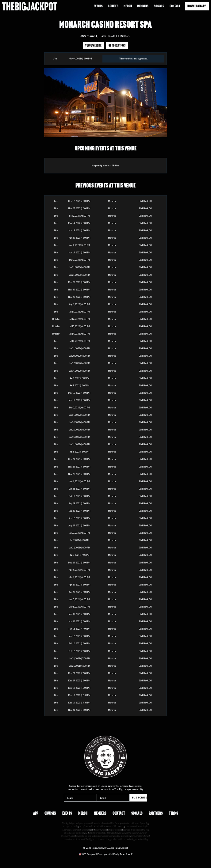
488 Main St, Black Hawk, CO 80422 (105, 36)
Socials (159, 6)
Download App (197, 6)
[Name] (80, 798)
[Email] (113, 798)
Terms (173, 813)
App (36, 813)
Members (100, 813)
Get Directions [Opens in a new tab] (117, 45)
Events (98, 6)
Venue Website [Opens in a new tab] (93, 45)
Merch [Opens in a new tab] (128, 6)
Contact (175, 6)
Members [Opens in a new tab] (143, 6)
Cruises (113, 6)
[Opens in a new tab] (105, 854)
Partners (156, 813)
